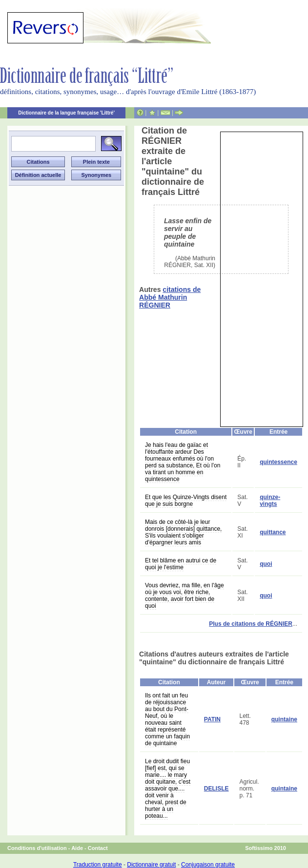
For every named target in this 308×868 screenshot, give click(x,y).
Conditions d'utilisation (37, 848)
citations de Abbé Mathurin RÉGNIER (170, 297)
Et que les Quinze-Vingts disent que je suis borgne (186, 501)
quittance (273, 532)
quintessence (278, 462)
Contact (98, 848)
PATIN (212, 719)
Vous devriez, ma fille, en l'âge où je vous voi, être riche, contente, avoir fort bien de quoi (185, 596)
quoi (266, 564)
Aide (77, 848)
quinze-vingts (270, 501)
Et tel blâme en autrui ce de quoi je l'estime (181, 564)
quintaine (284, 719)
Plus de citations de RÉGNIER (251, 624)
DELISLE (216, 789)
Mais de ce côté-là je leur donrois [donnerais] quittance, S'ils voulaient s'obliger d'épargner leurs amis (183, 532)
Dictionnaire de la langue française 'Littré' (66, 113)
